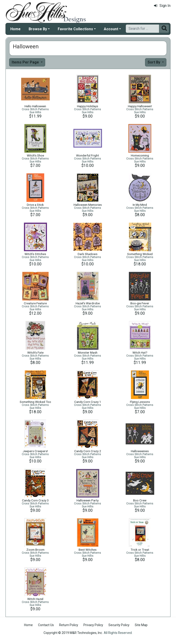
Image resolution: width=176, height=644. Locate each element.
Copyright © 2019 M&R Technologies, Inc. (73, 633)
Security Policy (119, 625)
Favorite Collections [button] (75, 29)
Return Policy (69, 625)
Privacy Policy (93, 625)
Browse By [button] (38, 29)
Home (15, 29)
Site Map (141, 625)
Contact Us (46, 625)
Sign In (162, 6)
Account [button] (111, 29)
